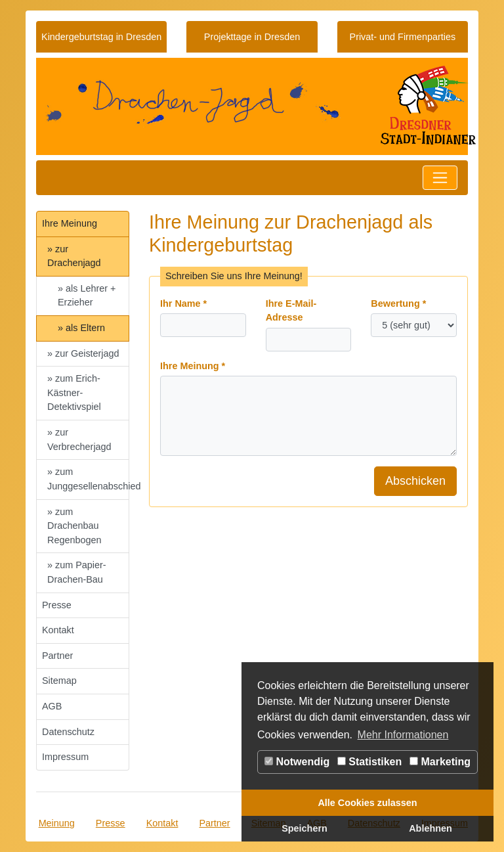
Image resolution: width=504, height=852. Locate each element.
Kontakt (58, 630)
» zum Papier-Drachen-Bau (77, 572)
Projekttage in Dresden (252, 37)
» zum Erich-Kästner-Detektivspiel (74, 392)
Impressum (65, 757)
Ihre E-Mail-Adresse (291, 311)
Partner (57, 656)
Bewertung (398, 303)
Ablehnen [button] (430, 828)
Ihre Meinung (70, 223)
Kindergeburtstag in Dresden (101, 37)
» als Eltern (81, 328)
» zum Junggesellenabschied (88, 479)
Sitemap (59, 681)
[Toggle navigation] (440, 178)
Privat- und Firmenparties (403, 37)
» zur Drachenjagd (74, 256)
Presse (57, 605)
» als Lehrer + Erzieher (87, 296)
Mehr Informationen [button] (403, 735)
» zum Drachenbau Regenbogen (74, 526)
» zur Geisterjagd (83, 353)
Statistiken (369, 762)
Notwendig (297, 762)
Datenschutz (68, 732)
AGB (52, 706)
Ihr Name (183, 303)
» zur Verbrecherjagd (79, 439)
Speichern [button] (304, 828)
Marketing (440, 762)
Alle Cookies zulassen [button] (367, 803)
